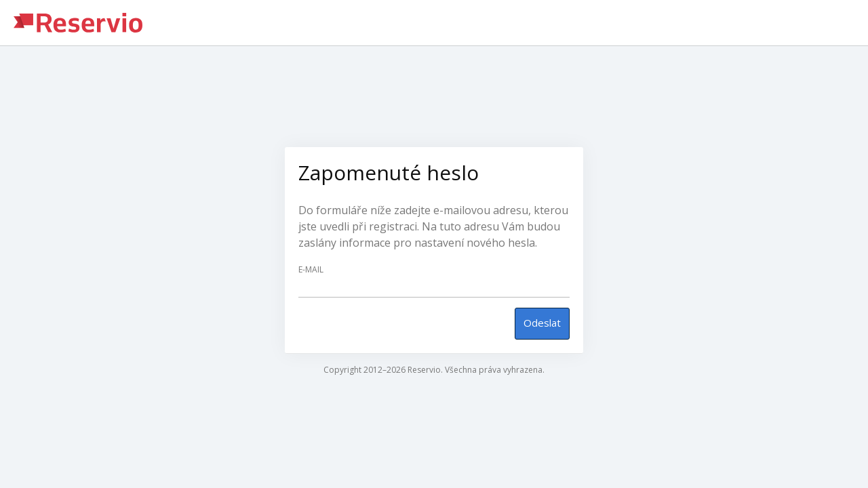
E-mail (311, 270)
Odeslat (542, 323)
